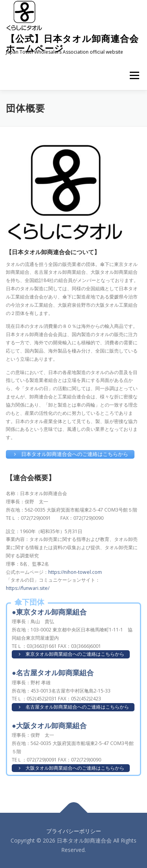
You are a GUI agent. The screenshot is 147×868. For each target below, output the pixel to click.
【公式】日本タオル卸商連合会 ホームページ (72, 43)
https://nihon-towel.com (75, 572)
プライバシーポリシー (74, 831)
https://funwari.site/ (28, 588)
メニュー (134, 75)
